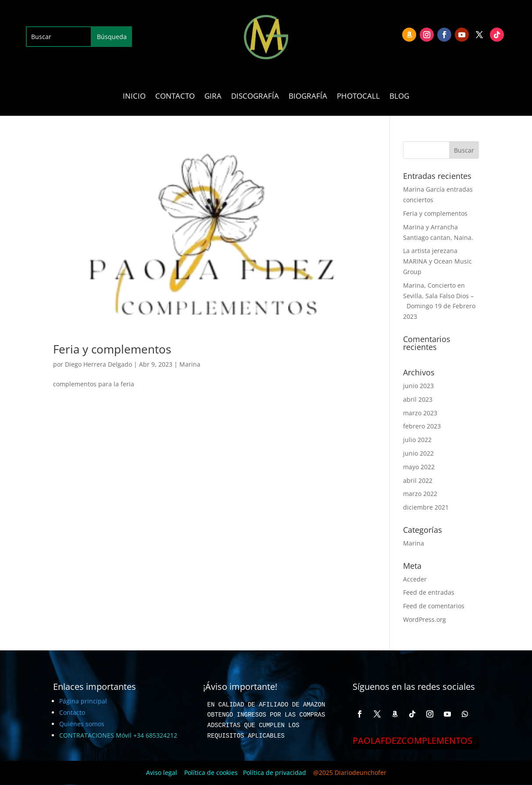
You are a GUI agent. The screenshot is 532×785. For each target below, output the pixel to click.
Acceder (415, 579)
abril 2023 (418, 399)
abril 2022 (418, 480)
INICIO (134, 97)
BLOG (399, 97)
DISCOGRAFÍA (255, 97)
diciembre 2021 (426, 507)
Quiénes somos (82, 724)
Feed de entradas (429, 592)
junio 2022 (418, 453)
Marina (190, 364)
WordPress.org (425, 619)
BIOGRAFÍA (308, 97)
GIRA (213, 97)
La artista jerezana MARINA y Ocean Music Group (437, 261)
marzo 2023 (420, 413)
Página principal (83, 701)
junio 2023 (418, 386)
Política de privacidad (275, 773)
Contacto (72, 712)
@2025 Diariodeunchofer (350, 773)
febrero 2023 (422, 426)
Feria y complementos (112, 349)
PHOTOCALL (358, 97)
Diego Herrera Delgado (98, 364)
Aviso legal (162, 773)
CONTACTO (175, 97)
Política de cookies (211, 773)
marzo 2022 (420, 494)
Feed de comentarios (434, 606)
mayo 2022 (419, 467)
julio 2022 (417, 440)
